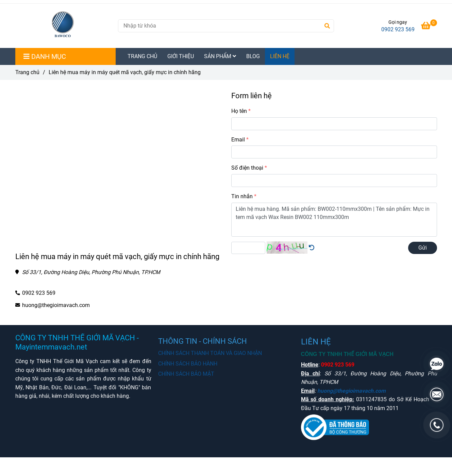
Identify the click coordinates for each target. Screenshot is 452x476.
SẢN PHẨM (220, 56)
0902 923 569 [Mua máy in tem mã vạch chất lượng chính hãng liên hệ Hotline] (398, 29)
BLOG (253, 56)
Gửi (423, 248)
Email (238, 140)
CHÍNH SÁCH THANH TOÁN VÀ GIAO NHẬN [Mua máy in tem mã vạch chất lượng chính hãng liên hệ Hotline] (210, 353)
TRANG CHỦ (142, 56)
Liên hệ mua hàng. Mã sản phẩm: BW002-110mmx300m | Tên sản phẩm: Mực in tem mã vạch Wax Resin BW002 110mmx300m (334, 220)
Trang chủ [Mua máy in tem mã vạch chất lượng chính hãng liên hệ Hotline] (27, 72)
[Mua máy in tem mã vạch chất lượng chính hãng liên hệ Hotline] (429, 27)
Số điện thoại (247, 168)
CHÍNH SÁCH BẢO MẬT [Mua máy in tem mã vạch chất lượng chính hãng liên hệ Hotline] (186, 374)
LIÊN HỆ (280, 56)
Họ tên (239, 111)
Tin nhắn (242, 196)
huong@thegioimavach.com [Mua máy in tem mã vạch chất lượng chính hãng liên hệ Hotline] (56, 305)
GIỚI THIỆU (181, 56)
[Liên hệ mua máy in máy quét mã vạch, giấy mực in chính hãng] (64, 26)
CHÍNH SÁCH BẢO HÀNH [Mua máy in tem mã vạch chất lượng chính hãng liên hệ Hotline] (188, 364)
